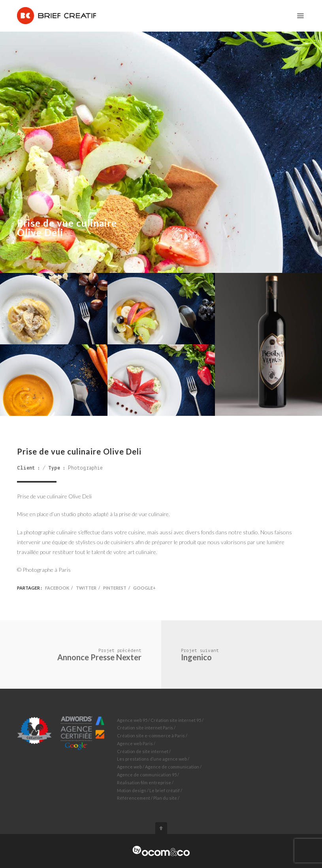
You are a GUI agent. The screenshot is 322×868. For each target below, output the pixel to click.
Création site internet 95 (176, 720)
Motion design (132, 790)
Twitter (86, 588)
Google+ (144, 588)
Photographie (85, 468)
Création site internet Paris (145, 728)
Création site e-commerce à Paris (151, 736)
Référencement (134, 798)
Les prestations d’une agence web (152, 759)
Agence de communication (172, 767)
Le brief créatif (165, 790)
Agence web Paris (135, 743)
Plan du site (165, 798)
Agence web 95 (132, 720)
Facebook (57, 588)
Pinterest (115, 588)
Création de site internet (143, 751)
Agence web (129, 767)
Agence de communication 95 (147, 775)
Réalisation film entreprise (144, 783)
